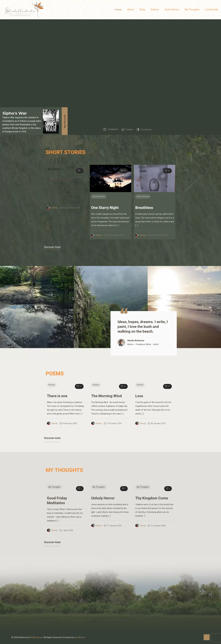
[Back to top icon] (207, 637)
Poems (52, 385)
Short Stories (54, 169)
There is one (57, 396)
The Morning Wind (106, 396)
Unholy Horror (103, 498)
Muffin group (36, 637)
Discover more (52, 247)
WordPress (80, 637)
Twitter (130, 129)
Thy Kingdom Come (152, 498)
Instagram (113, 129)
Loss (139, 396)
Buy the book (65, 121)
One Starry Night (61, 180)
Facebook (146, 129)
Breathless (144, 208)
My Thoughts (54, 487)
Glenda (54, 208)
